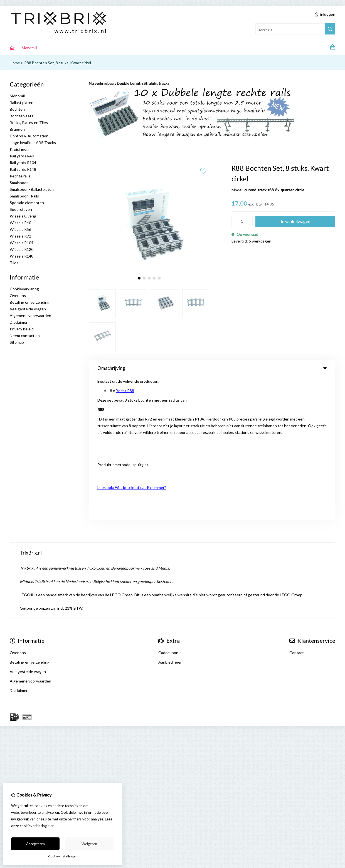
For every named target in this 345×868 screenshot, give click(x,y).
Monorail (29, 48)
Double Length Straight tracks (143, 83)
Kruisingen (19, 149)
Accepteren (35, 844)
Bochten (17, 109)
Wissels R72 (20, 236)
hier (51, 826)
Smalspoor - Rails (24, 196)
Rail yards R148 (23, 169)
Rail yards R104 (23, 163)
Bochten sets (22, 116)
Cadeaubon (168, 509)
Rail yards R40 (22, 156)
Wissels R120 (22, 249)
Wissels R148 (22, 256)
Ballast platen (22, 102)
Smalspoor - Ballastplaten (32, 189)
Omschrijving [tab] (212, 368)
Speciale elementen (27, 203)
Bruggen (17, 129)
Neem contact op (25, 336)
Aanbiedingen (170, 519)
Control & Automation (29, 136)
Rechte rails (20, 176)
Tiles (14, 263)
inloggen (325, 14)
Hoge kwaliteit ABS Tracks (33, 143)
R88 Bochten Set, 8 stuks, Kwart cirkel (58, 63)
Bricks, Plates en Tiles (29, 123)
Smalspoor (19, 183)
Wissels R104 (22, 243)
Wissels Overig (23, 216)
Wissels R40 (20, 223)
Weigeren (89, 844)
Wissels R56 (20, 229)
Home (15, 63)
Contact (297, 509)
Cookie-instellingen (63, 856)
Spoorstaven (21, 209)
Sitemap (17, 342)
